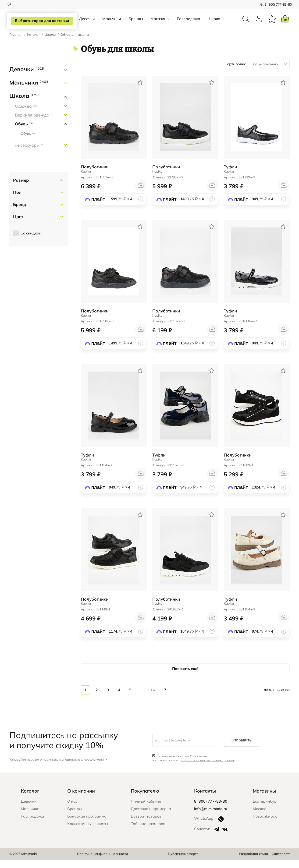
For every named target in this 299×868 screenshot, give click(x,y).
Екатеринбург (265, 810)
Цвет (18, 225)
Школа (214, 23)
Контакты (205, 799)
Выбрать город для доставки (41, 21)
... (142, 698)
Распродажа (189, 23)
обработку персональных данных (208, 769)
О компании (81, 799)
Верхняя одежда (33, 124)
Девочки (87, 23)
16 (153, 698)
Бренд (20, 213)
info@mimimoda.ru (211, 817)
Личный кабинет (146, 810)
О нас (72, 810)
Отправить (242, 749)
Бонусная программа (87, 825)
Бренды (136, 23)
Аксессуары (29, 154)
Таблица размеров (148, 832)
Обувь (24, 132)
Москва (260, 817)
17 (164, 698)
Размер (21, 189)
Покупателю (145, 799)
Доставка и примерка (151, 817)
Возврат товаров (146, 825)
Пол (17, 201)
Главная (16, 43)
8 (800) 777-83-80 (276, 4)
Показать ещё (185, 677)
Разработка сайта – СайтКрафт (264, 862)
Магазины (160, 23)
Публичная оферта (183, 862)
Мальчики (112, 23)
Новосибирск (265, 825)
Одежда (26, 115)
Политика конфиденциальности (102, 862)
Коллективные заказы (88, 832)
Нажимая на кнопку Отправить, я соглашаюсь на (193, 767)
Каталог (34, 43)
